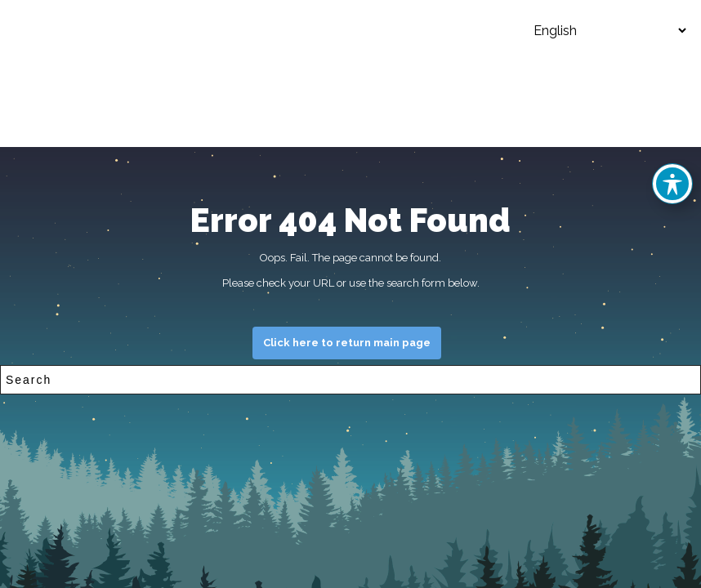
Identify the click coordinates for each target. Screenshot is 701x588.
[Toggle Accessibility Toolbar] (672, 184)
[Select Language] (597, 31)
